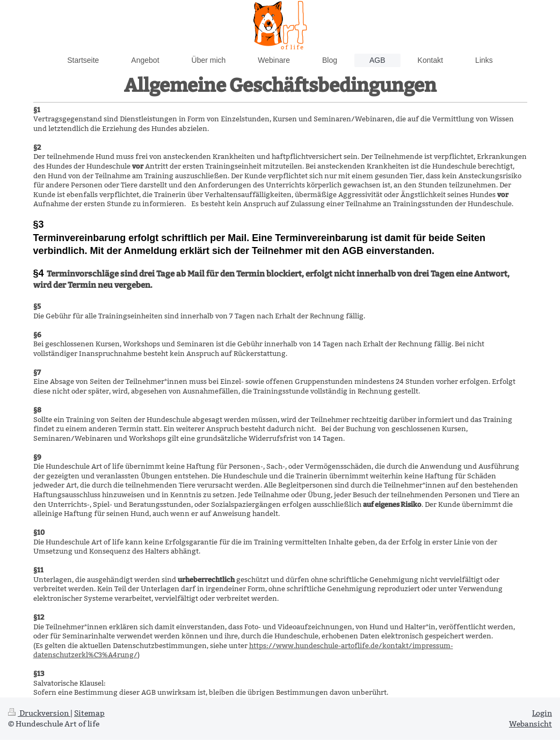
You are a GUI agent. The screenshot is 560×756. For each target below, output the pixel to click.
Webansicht (530, 724)
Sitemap (89, 713)
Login (542, 713)
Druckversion (39, 713)
